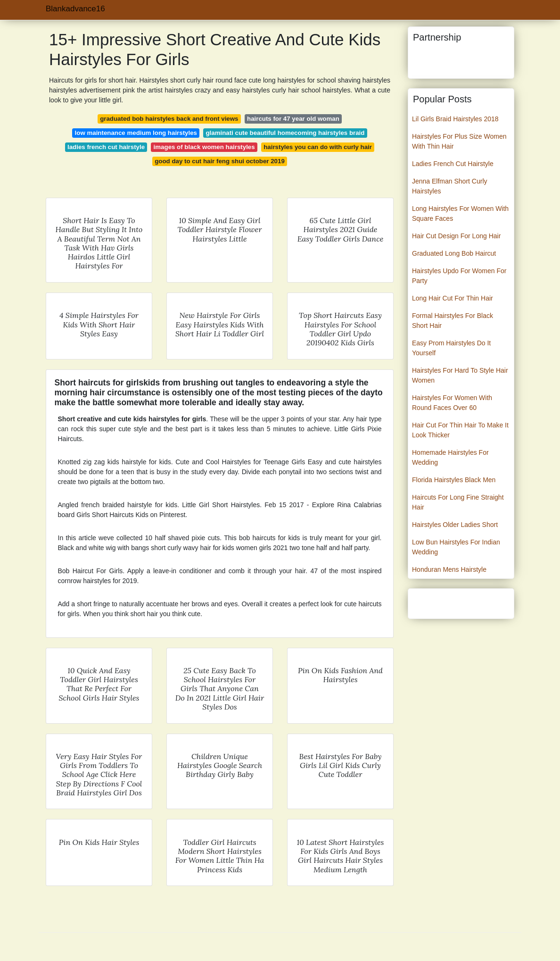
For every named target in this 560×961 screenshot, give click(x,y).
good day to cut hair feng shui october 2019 (220, 161)
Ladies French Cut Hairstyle (453, 164)
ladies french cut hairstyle (106, 147)
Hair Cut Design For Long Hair (456, 236)
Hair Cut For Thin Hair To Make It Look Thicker (460, 430)
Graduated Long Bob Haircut (454, 253)
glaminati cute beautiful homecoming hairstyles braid (285, 133)
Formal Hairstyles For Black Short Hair (453, 321)
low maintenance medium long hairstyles (136, 133)
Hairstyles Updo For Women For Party (459, 276)
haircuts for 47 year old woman (293, 119)
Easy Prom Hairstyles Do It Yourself (451, 348)
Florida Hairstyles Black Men (454, 480)
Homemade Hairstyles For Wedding (450, 457)
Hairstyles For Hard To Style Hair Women (460, 375)
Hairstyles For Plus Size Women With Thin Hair (459, 141)
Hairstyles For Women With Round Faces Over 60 (452, 403)
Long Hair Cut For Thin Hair (453, 298)
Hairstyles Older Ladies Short (455, 525)
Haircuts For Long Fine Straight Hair (458, 502)
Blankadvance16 (75, 9)
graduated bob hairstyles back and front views (169, 119)
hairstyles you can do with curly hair (318, 147)
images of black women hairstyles (204, 147)
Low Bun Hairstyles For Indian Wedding (456, 547)
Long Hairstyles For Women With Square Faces (460, 213)
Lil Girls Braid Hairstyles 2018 (455, 119)
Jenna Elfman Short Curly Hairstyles (450, 186)
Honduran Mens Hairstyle (449, 569)
